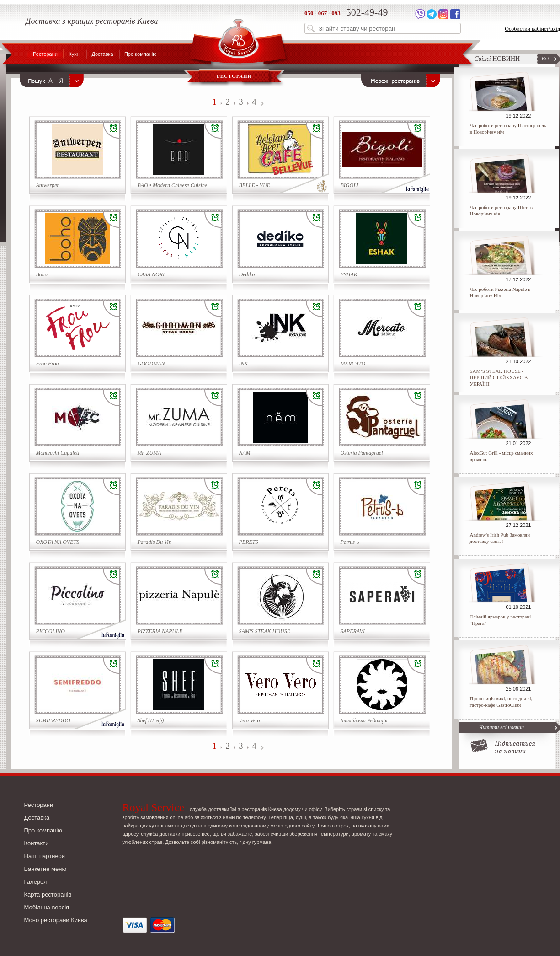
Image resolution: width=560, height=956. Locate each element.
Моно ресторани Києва (56, 920)
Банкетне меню (45, 869)
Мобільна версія (47, 907)
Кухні (75, 54)
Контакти (37, 843)
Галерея (36, 882)
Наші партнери (45, 856)
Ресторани (45, 54)
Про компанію (141, 54)
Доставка (102, 54)
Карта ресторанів (48, 894)
